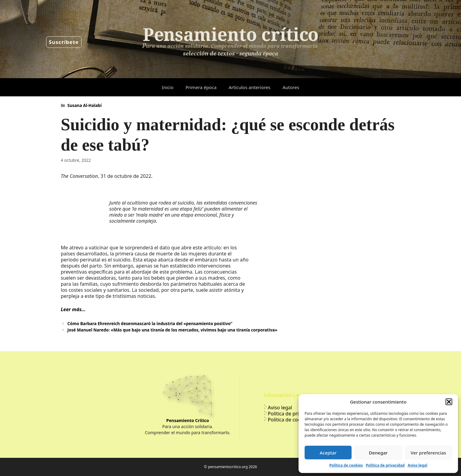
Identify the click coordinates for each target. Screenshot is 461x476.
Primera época (201, 87)
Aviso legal (417, 465)
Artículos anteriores (249, 87)
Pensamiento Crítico (188, 420)
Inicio (168, 87)
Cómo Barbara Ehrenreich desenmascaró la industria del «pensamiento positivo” (150, 323)
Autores (291, 87)
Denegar (378, 453)
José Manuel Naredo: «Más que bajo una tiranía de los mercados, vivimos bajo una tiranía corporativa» (172, 330)
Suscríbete (64, 42)
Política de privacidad (385, 465)
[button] (449, 402)
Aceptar (328, 453)
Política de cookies (346, 465)
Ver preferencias (428, 453)
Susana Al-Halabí (84, 105)
